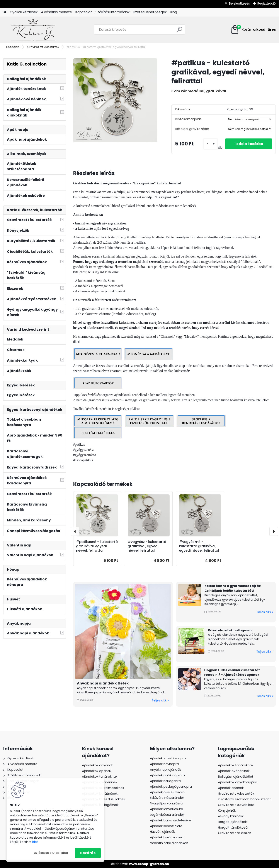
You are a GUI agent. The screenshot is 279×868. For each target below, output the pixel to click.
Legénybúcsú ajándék (167, 815)
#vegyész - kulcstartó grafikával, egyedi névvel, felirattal (147, 546)
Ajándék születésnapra (168, 758)
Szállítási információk (112, 12)
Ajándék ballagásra (165, 781)
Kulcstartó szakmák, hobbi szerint (244, 799)
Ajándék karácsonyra (167, 837)
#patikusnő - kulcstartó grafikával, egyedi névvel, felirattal (97, 546)
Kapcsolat (84, 12)
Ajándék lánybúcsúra (167, 809)
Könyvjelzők (227, 811)
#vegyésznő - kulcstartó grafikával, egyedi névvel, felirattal (199, 546)
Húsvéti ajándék (162, 832)
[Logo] (33, 30)
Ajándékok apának (97, 771)
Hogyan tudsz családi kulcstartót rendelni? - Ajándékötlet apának (232, 672)
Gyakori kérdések (24, 12)
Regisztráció (267, 3)
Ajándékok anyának (97, 765)
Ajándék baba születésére (170, 820)
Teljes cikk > (160, 700)
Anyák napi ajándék (165, 770)
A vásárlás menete (56, 12)
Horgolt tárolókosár (233, 828)
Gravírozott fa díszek (234, 833)
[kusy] (211, 144)
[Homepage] (5, 12)
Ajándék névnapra (164, 764)
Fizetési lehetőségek (150, 12)
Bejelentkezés (239, 3)
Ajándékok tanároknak (100, 777)
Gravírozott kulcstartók (43, 47)
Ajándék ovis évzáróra (167, 792)
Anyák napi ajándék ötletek (103, 683)
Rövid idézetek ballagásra (230, 630)
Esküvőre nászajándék (167, 798)
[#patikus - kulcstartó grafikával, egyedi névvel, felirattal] (115, 100)
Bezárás (88, 853)
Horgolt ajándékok (232, 822)
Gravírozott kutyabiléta (236, 805)
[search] (180, 31)
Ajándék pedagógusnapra (171, 787)
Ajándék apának (231, 788)
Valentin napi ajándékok (169, 843)
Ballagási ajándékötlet (236, 777)
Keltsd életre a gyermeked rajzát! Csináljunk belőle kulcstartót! (233, 588)
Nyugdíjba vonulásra (166, 803)
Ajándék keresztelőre (166, 826)
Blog (174, 12)
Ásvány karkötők (231, 816)
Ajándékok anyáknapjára (238, 782)
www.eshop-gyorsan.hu (149, 864)
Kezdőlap (13, 47)
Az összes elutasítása (51, 853)
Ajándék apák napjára (167, 775)
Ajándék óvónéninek (234, 771)
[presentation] (75, 531)
